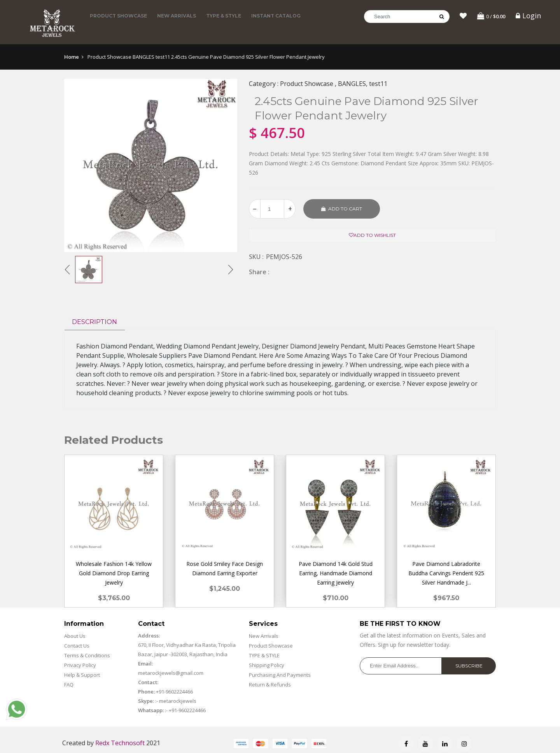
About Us (75, 636)
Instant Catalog (276, 16)
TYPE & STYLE (224, 16)
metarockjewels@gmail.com (171, 673)
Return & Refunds (270, 685)
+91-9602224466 (174, 692)
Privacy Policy (80, 665)
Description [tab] (94, 322)
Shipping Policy (267, 665)
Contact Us (77, 646)
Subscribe (469, 666)
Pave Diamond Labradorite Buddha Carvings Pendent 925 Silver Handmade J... (446, 573)
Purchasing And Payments (280, 675)
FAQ (69, 685)
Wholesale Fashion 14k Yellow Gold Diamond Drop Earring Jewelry (114, 573)
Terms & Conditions (87, 655)
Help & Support (82, 675)
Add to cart (342, 209)
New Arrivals (177, 16)
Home (72, 57)
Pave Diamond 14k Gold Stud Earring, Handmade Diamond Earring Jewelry (336, 573)
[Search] (407, 17)
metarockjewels (177, 701)
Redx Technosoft (120, 743)
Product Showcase (118, 16)
